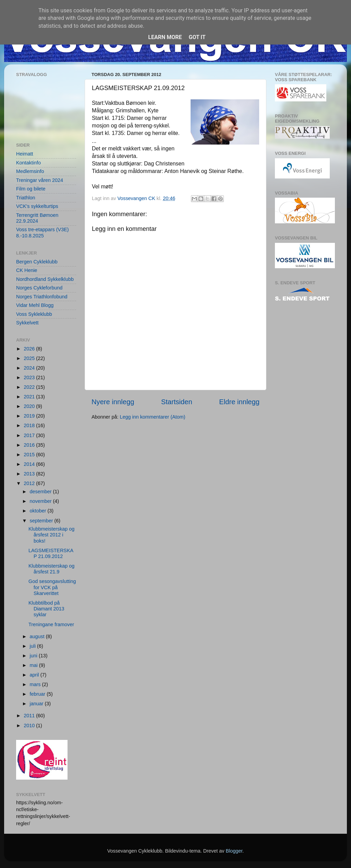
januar (37, 704)
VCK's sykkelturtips (37, 206)
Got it (197, 37)
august (38, 636)
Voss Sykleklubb (34, 314)
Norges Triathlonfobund (42, 297)
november (41, 501)
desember (41, 492)
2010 (30, 726)
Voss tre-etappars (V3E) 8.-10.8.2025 (43, 232)
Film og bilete (31, 189)
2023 (30, 377)
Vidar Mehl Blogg (35, 305)
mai (34, 665)
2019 (30, 416)
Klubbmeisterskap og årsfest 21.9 (51, 569)
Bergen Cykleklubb (37, 262)
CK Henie (27, 270)
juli (34, 646)
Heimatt (25, 154)
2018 (30, 425)
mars (36, 684)
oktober (39, 511)
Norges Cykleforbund (39, 288)
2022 (30, 387)
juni (34, 656)
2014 (30, 464)
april (35, 675)
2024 (30, 368)
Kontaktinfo (28, 163)
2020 (30, 406)
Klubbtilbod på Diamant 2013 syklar (46, 609)
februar (38, 694)
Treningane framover (51, 624)
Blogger (234, 851)
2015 (30, 455)
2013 (30, 474)
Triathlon (26, 198)
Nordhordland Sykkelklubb (45, 279)
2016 (30, 445)
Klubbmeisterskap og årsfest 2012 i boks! (51, 535)
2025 (30, 358)
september (42, 521)
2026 (30, 349)
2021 (30, 397)
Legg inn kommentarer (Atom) (152, 417)
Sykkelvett (27, 323)
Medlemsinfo (30, 171)
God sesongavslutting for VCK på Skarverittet (52, 587)
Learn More (165, 37)
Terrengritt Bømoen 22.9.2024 (37, 218)
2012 (30, 483)
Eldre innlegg (239, 402)
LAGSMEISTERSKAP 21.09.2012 (51, 553)
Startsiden (177, 402)
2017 (30, 435)
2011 (30, 716)
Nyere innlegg (113, 402)
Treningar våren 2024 (40, 180)
